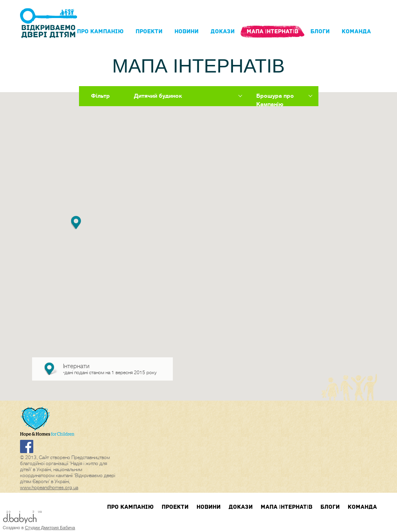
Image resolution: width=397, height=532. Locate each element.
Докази (223, 31)
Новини (186, 31)
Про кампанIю (100, 31)
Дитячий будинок (158, 96)
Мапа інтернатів (272, 31)
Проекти (149, 31)
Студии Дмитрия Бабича (50, 528)
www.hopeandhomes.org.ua (49, 488)
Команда (356, 31)
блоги (320, 31)
